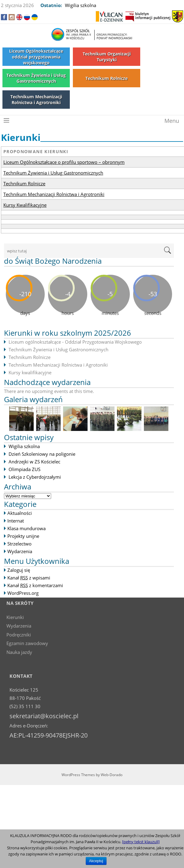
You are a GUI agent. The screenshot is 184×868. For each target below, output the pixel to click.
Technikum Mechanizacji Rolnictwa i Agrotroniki (54, 194)
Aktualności (20, 513)
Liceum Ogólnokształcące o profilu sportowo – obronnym (64, 162)
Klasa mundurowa (26, 528)
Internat (16, 521)
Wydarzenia (20, 551)
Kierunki (15, 617)
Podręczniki (19, 635)
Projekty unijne (23, 536)
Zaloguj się (19, 570)
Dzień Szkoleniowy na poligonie (42, 454)
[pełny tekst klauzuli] (141, 842)
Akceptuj (96, 861)
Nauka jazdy (19, 652)
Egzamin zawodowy (27, 643)
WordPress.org (23, 593)
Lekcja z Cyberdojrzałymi (35, 477)
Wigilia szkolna (81, 5)
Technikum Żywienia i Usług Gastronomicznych (53, 173)
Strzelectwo (19, 544)
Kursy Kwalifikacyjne (25, 205)
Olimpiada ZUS (24, 469)
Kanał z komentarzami (35, 585)
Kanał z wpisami (29, 578)
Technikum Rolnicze (24, 183)
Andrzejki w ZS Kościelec (34, 462)
